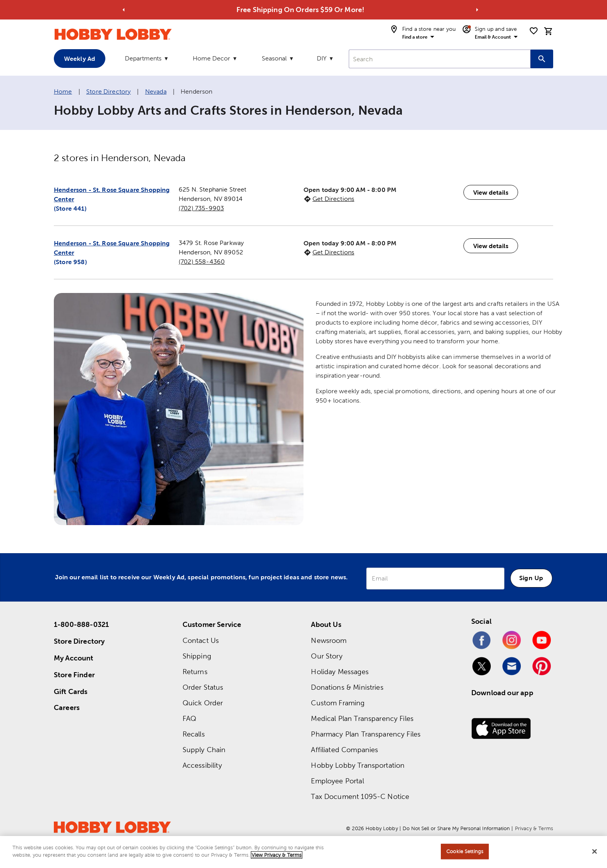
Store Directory (108, 91)
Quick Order (203, 703)
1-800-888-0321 (81, 624)
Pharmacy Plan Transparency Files (366, 734)
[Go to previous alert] (124, 10)
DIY (322, 58)
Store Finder (74, 675)
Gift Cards (71, 691)
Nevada (156, 91)
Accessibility (202, 765)
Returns (195, 672)
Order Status (203, 687)
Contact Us (201, 640)
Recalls (194, 734)
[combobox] (440, 59)
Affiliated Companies (344, 750)
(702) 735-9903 (201, 208)
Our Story (327, 656)
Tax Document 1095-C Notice (360, 796)
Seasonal (274, 58)
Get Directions (333, 199)
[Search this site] (542, 59)
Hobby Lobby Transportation (358, 765)
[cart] (548, 31)
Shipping (197, 656)
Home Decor (211, 58)
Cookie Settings (465, 851)
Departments (143, 58)
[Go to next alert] (477, 10)
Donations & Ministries (347, 687)
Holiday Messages (340, 672)
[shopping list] (534, 31)
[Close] (595, 851)
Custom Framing (338, 703)
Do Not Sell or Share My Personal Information (456, 828)
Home (63, 91)
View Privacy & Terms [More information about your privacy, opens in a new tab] (277, 855)
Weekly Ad (80, 59)
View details (491, 192)
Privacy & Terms (534, 828)
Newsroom (329, 640)
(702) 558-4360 (202, 262)
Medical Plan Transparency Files (362, 718)
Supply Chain (204, 750)
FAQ (189, 718)
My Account (74, 658)
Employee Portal (337, 781)
